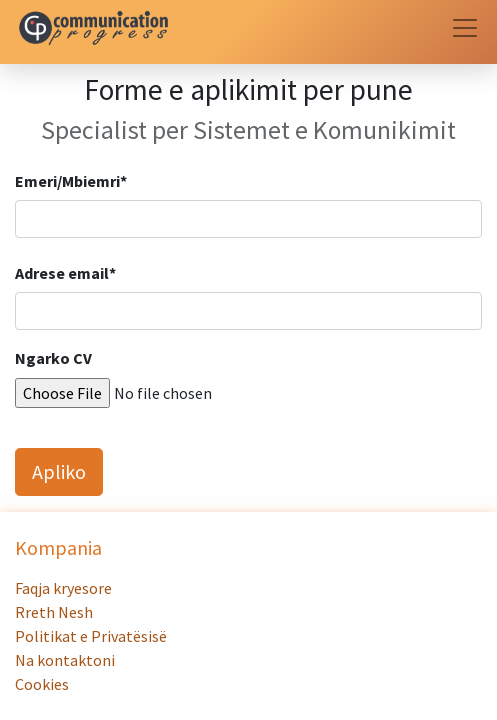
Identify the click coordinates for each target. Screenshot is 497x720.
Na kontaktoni (66, 660)
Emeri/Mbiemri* (71, 181)
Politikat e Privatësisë (91, 636)
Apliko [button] (59, 471)
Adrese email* (65, 273)
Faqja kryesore (65, 588)
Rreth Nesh (55, 612)
